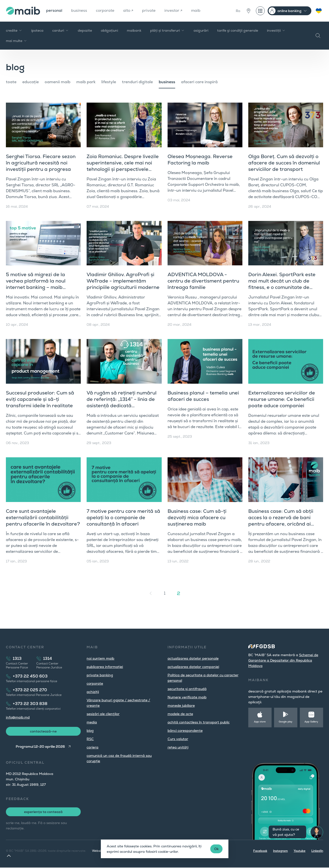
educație (31, 82)
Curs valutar (178, 739)
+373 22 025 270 (30, 690)
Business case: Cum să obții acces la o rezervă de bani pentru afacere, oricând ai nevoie (281, 521)
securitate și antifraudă (187, 689)
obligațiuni (109, 30)
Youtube (300, 851)
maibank (134, 30)
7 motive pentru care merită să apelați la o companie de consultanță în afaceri (123, 517)
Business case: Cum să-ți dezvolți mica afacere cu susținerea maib (197, 517)
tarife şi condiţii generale (238, 30)
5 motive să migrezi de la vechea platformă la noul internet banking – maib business (36, 284)
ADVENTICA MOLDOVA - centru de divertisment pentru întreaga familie (203, 281)
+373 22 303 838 (30, 704)
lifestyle (109, 82)
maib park (86, 82)
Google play (286, 722)
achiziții (93, 692)
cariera (92, 747)
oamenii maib (58, 82)
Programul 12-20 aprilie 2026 (40, 747)
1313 (17, 658)
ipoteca (37, 30)
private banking (100, 675)
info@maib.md (18, 717)
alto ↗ (130, 11)
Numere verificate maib (187, 697)
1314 (48, 658)
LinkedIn (317, 851)
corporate (106, 11)
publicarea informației (105, 667)
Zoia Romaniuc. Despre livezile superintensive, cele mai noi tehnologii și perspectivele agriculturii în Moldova (123, 166)
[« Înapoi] (151, 593)
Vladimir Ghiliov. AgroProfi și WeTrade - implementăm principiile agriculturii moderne (123, 281)
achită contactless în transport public (199, 722)
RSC (90, 739)
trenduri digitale (137, 82)
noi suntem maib (100, 658)
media (92, 722)
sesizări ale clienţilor (103, 714)
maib (198, 11)
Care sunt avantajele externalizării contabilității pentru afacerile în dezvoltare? (43, 517)
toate (11, 82)
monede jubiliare (181, 705)
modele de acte (180, 714)
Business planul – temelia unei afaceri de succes (203, 396)
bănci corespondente (185, 731)
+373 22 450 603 (30, 676)
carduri (61, 30)
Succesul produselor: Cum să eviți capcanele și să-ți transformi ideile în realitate (40, 399)
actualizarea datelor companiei (193, 667)
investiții (276, 30)
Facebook (260, 851)
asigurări (201, 30)
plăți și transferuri (167, 30)
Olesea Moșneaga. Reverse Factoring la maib (200, 160)
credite (14, 30)
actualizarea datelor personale (193, 658)
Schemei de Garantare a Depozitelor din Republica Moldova (283, 660)
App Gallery (311, 722)
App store (260, 722)
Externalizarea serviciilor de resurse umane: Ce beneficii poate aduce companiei (282, 399)
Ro (238, 11)
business (80, 11)
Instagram (280, 851)
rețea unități (178, 747)
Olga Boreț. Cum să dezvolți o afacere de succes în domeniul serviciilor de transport (284, 163)
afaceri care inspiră (199, 82)
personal (54, 11)
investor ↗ (175, 11)
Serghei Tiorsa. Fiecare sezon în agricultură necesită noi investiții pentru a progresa (41, 163)
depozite (85, 30)
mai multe (17, 41)
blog (90, 731)
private (151, 11)
